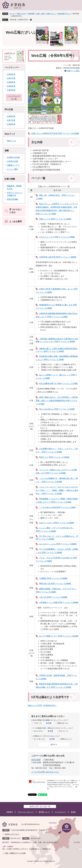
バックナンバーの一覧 (14, 97)
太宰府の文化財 (13, 157)
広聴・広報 (40, 14)
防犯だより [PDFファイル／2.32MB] (54, 457)
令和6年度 (11, 82)
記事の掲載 (10, 179)
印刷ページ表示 (73, 71)
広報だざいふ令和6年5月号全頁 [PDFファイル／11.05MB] (55, 133)
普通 (50, 723)
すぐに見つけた (40, 739)
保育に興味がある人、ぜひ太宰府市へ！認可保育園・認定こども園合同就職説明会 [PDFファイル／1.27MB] (57, 401)
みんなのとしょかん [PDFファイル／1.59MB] (58, 544)
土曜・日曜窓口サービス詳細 (15, 853)
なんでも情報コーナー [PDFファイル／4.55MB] (59, 636)
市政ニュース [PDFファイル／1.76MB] (55, 219)
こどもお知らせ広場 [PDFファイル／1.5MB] (57, 507)
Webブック (10, 134)
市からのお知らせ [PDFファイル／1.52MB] (57, 409)
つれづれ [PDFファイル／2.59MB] (53, 597)
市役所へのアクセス (12, 834)
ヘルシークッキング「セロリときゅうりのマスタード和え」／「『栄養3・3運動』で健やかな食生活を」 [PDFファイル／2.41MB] (57, 490)
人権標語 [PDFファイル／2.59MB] (53, 578)
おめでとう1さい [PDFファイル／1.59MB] (56, 523)
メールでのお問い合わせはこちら (45, 772)
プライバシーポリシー (26, 812)
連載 (7, 151)
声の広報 (9, 109)
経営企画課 (36, 760)
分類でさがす (21, 14)
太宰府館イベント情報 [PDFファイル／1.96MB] (59, 602)
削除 (31, 20)
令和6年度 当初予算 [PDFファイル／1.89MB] (58, 257)
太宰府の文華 (12, 161)
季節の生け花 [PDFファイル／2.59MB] (55, 584)
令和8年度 (11, 74)
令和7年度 (11, 78)
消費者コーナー (13, 165)
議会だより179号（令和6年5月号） (42, 706)
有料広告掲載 (12, 199)
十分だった (38, 723)
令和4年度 (11, 90)
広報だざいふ (51, 14)
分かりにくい (64, 731)
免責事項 (10, 812)
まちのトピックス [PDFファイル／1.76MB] (57, 237)
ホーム (12, 14)
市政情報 (31, 14)
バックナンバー (12, 67)
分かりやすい (39, 731)
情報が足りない (63, 723)
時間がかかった (66, 739)
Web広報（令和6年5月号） (20, 20)
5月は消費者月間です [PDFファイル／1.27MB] (58, 384)
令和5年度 (11, 86)
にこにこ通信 (12, 169)
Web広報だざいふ (64, 14)
